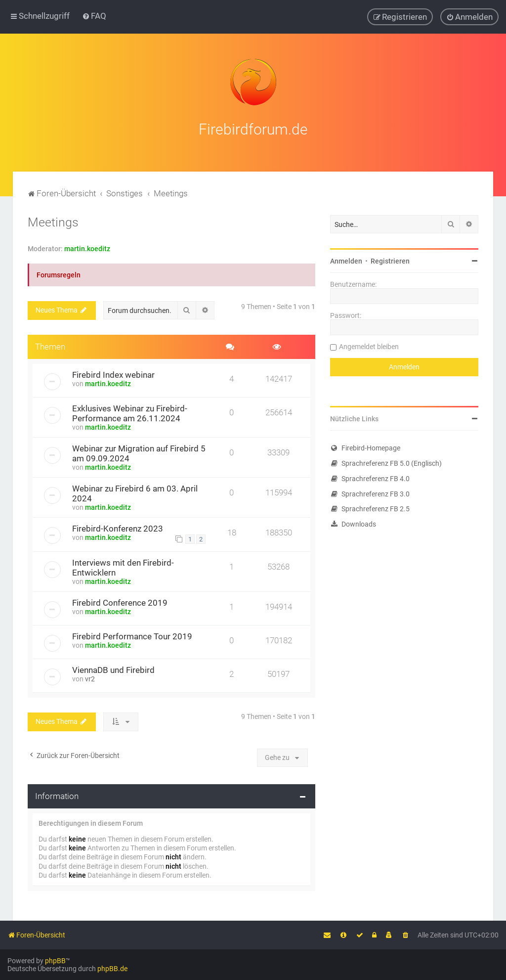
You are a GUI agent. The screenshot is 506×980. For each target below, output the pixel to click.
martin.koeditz (87, 249)
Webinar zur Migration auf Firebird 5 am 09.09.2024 (139, 453)
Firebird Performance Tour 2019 (132, 636)
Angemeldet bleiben (369, 347)
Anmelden (346, 261)
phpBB (55, 961)
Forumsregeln (59, 275)
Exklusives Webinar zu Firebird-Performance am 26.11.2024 (130, 413)
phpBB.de (112, 969)
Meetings (53, 222)
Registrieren (390, 261)
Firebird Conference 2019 (120, 603)
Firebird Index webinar (113, 375)
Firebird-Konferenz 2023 (118, 529)
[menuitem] (94, 16)
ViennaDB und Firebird (113, 670)
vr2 (90, 679)
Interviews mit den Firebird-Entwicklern (123, 568)
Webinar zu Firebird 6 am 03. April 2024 (135, 493)
